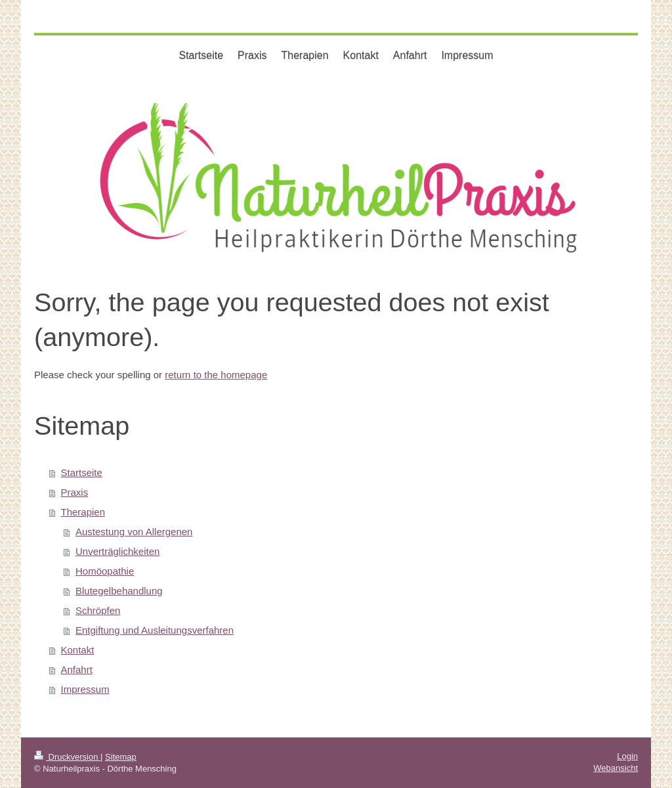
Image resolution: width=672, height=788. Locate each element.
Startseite (82, 472)
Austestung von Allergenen (134, 532)
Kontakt (78, 650)
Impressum (85, 689)
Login (627, 756)
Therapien (83, 512)
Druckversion (67, 757)
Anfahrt (77, 669)
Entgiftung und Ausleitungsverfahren (155, 630)
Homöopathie (105, 571)
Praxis (75, 492)
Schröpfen (98, 610)
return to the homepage (216, 375)
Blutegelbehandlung (119, 591)
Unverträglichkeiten (117, 551)
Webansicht (616, 768)
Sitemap (121, 757)
